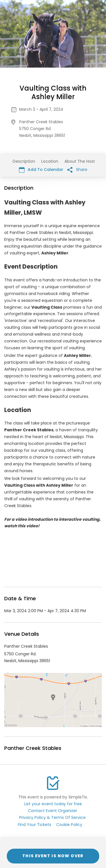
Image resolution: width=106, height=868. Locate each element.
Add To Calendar (41, 170)
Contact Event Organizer (53, 811)
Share (77, 170)
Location (50, 161)
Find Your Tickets (34, 825)
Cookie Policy (69, 825)
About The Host (80, 161)
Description (24, 161)
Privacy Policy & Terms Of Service (52, 817)
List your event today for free (53, 804)
